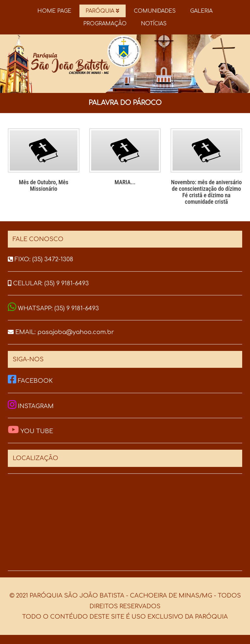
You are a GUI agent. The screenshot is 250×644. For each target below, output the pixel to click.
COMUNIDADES (155, 11)
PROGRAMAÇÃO (105, 24)
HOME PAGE (54, 11)
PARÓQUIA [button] (102, 11)
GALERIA (201, 11)
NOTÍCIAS (154, 24)
